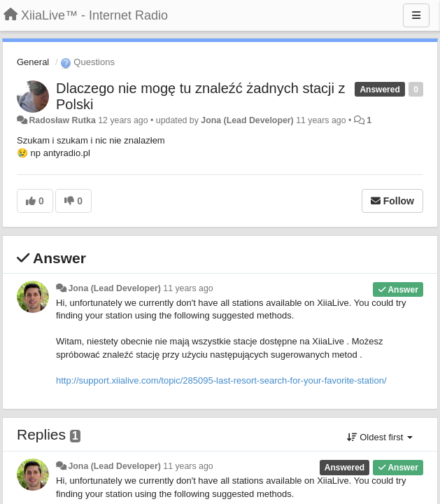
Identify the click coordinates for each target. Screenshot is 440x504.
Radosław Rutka (62, 120)
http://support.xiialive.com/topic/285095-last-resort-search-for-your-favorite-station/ (221, 380)
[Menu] (416, 15)
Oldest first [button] (380, 437)
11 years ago (188, 288)
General (33, 62)
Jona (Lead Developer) (247, 120)
